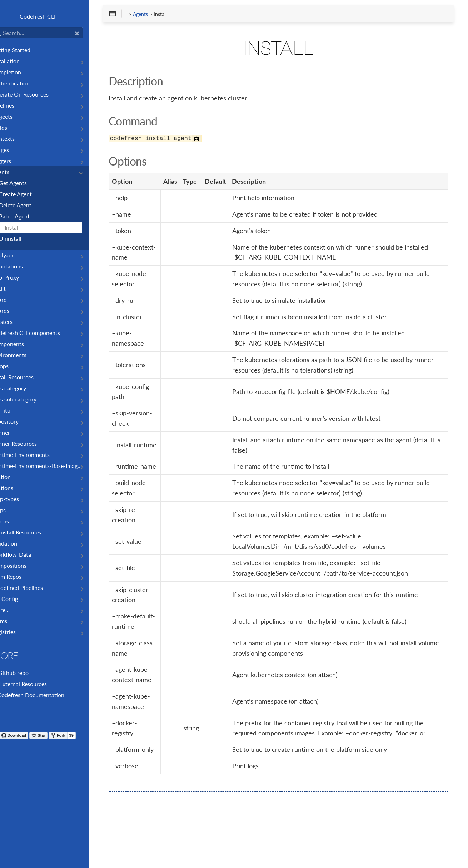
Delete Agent (29, 205)
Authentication (25, 83)
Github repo (24, 673)
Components (22, 344)
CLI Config (19, 599)
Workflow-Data (25, 554)
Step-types (19, 499)
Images (14, 150)
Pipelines (17, 105)
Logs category (23, 388)
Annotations (21, 266)
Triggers (15, 161)
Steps (13, 510)
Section (15, 477)
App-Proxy (19, 277)
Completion (20, 72)
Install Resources (27, 377)
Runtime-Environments (35, 455)
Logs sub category (28, 399)
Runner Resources (28, 443)
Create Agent (29, 194)
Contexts (17, 139)
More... (15, 610)
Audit (13, 288)
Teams (13, 621)
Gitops (14, 366)
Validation (18, 543)
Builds (13, 127)
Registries (18, 632)
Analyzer (17, 255)
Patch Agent (28, 216)
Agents (14, 172)
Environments (23, 355)
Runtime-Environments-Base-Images (51, 466)
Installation (20, 61)
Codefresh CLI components (40, 333)
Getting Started (25, 50)
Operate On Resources (34, 94)
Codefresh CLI (54, 16)
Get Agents (27, 183)
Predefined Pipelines (31, 588)
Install (26, 227)
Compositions (23, 565)
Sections (16, 488)
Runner (15, 432)
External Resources (33, 684)
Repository (19, 421)
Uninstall (24, 238)
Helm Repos (21, 576)
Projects (16, 116)
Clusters (16, 322)
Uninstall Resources (30, 532)
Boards (14, 310)
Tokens (14, 521)
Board (13, 299)
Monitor (16, 410)
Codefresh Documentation (42, 695)
